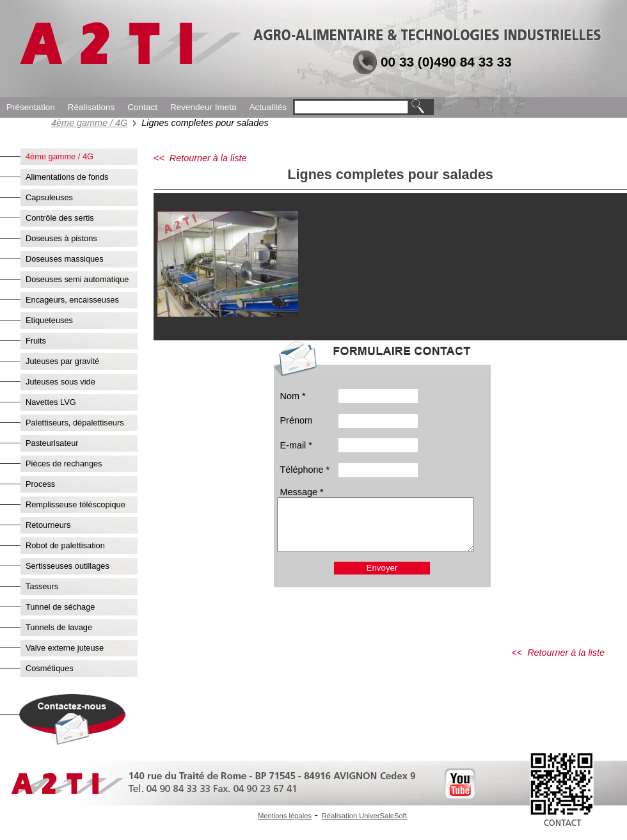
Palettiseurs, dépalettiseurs (75, 423)
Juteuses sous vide (60, 382)
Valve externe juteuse (65, 648)
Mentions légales (285, 816)
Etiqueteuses (49, 320)
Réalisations (91, 107)
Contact (142, 107)
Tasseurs (42, 586)
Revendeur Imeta (203, 107)
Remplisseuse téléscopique (75, 504)
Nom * (293, 396)
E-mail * (296, 445)
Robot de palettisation (65, 545)
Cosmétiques (50, 668)
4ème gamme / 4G (89, 123)
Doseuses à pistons (61, 238)
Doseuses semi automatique (77, 279)
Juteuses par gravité (62, 361)
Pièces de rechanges (64, 464)
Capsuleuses (49, 197)
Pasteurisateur (52, 443)
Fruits (36, 341)
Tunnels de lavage (59, 627)
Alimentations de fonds (67, 177)
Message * (302, 492)
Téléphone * (305, 470)
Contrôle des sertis (60, 218)
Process (40, 484)
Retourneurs (48, 525)
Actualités (268, 107)
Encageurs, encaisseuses (72, 300)
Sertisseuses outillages (67, 566)
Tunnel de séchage (60, 607)
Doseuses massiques (65, 259)
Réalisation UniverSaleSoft (364, 816)
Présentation (31, 107)
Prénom (296, 420)
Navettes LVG (51, 402)
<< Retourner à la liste (200, 158)
